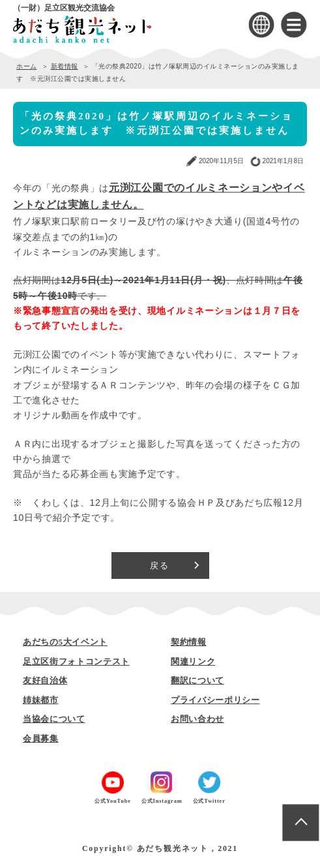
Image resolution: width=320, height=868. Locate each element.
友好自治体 (45, 680)
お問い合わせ (197, 719)
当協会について (54, 719)
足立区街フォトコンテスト (76, 661)
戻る (160, 566)
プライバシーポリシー (215, 700)
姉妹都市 (41, 700)
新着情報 (65, 66)
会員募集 (41, 738)
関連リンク (193, 661)
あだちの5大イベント (65, 642)
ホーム (27, 66)
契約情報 (189, 642)
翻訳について (197, 680)
